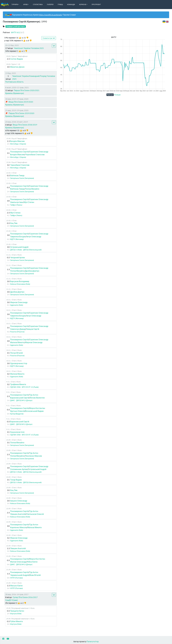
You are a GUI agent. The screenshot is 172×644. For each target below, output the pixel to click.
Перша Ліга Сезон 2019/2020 (21, 113)
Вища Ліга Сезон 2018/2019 (25, 125)
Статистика (38, 4)
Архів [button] (25, 4)
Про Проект (96, 4)
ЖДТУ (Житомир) (17, 239)
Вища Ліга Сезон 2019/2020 (21, 102)
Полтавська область (14, 82)
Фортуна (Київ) (16, 614)
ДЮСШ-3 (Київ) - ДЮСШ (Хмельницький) (26, 250)
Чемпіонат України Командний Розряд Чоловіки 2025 (34, 77)
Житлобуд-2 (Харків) (18, 144)
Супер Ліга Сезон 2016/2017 (25, 597)
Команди (71, 4)
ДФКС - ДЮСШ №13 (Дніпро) (21, 400)
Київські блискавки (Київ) (20, 284)
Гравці (60, 4)
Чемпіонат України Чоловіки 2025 (29, 48)
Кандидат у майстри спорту (16, 26)
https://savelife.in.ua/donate (50, 15)
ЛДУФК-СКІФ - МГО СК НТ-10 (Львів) (24, 387)
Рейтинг (110, 95)
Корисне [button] (83, 4)
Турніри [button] (15, 4)
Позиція (117, 95)
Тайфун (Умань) (16, 205)
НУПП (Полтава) (16, 578)
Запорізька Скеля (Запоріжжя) (22, 178)
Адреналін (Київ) (17, 305)
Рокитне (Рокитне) (17, 332)
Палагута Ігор (93, 641)
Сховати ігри (49, 38)
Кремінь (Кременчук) (15, 93)
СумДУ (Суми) (11, 600)
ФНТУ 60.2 (18, 32)
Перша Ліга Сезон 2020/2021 (27, 90)
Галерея (50, 4)
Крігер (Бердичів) (17, 414)
